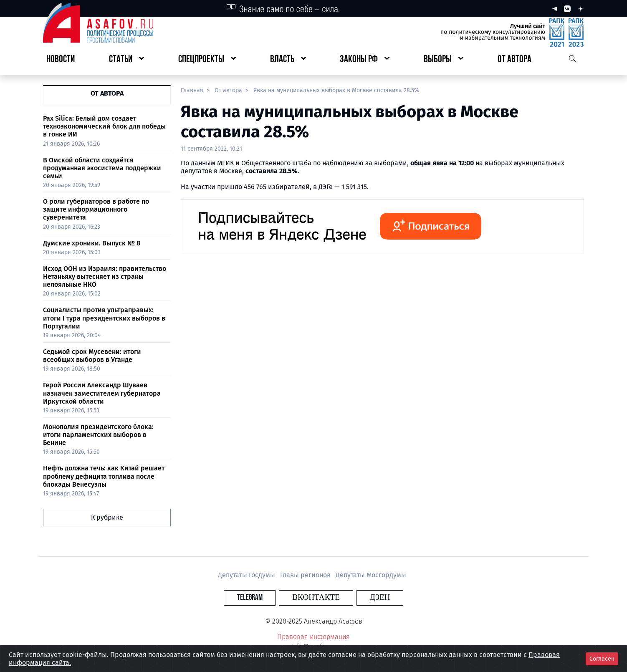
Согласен (602, 659)
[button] (126, 60)
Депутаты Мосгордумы (371, 575)
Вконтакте (316, 597)
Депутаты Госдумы (247, 575)
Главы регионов (306, 575)
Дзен (364, 597)
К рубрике (107, 517)
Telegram (265, 597)
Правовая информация (313, 637)
